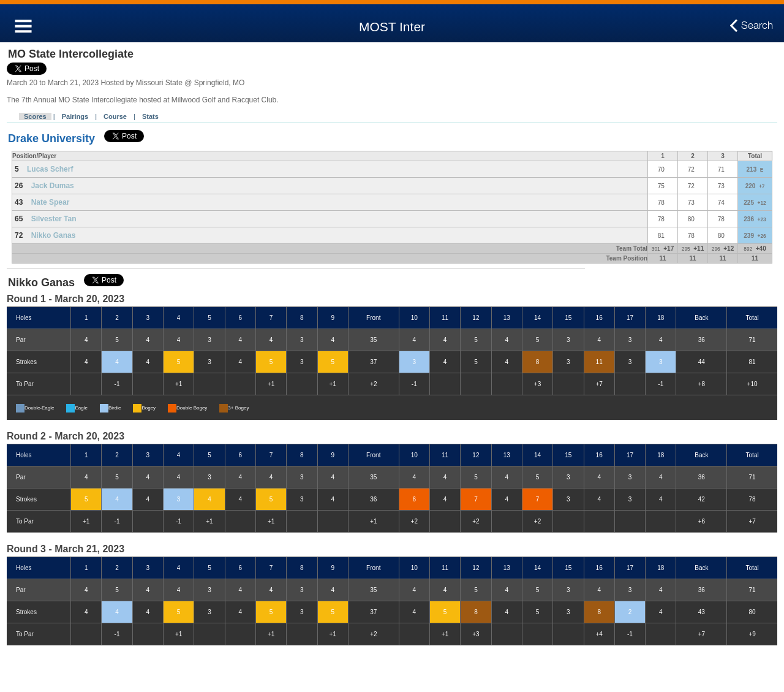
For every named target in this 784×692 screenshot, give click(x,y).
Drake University (51, 139)
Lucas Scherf (50, 169)
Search (757, 26)
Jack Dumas (53, 186)
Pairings (75, 116)
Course (115, 116)
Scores (35, 116)
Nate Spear (51, 202)
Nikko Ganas (54, 235)
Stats (150, 116)
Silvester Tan (54, 219)
